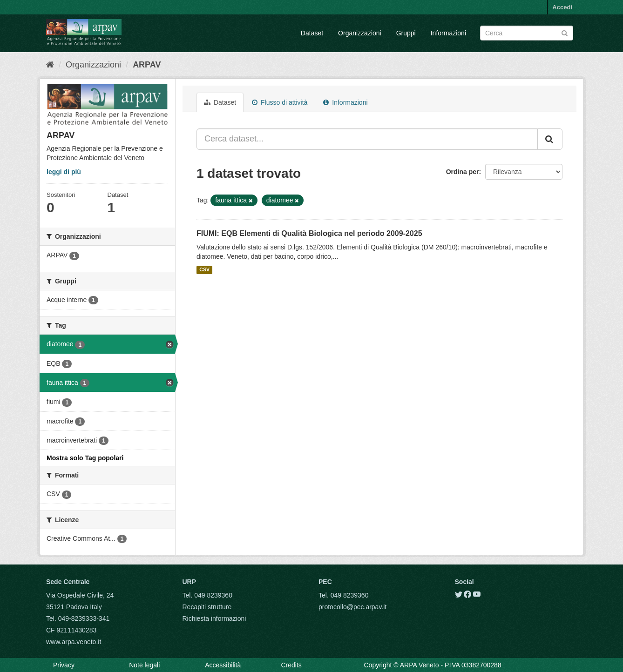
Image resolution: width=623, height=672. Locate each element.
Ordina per (463, 172)
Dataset (312, 33)
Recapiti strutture (207, 607)
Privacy (64, 665)
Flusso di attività (280, 102)
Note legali (144, 665)
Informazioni (448, 33)
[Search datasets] (527, 33)
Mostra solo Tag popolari (85, 458)
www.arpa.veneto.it (74, 642)
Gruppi (406, 33)
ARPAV (147, 65)
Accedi (562, 7)
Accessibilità (223, 665)
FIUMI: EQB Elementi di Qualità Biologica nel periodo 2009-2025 (309, 233)
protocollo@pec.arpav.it (352, 607)
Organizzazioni (360, 33)
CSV (204, 270)
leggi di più (64, 172)
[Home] (50, 65)
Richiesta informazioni (214, 618)
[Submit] (565, 32)
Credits (291, 665)
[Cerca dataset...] (367, 139)
